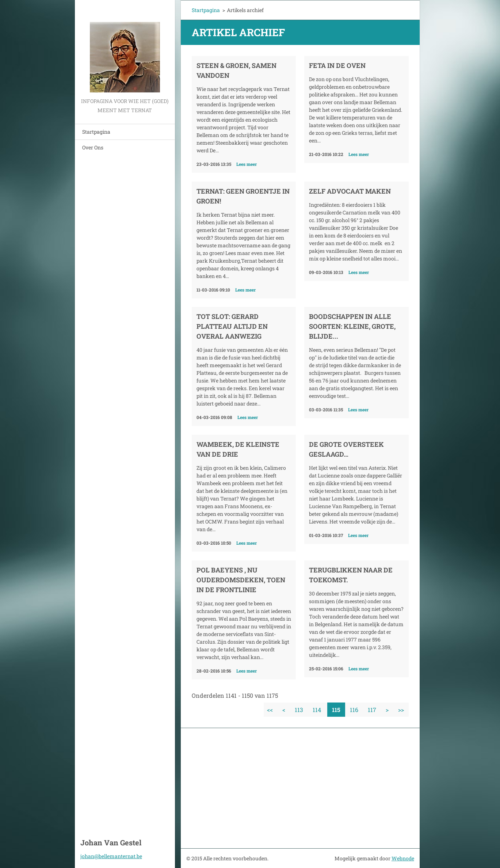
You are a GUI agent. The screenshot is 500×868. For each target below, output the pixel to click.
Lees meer (247, 164)
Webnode (403, 858)
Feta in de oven (337, 65)
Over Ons (93, 147)
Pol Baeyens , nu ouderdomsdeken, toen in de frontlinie (241, 580)
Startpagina (96, 132)
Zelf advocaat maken (350, 191)
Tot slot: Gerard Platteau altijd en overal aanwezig (232, 326)
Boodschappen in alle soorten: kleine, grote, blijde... (352, 326)
